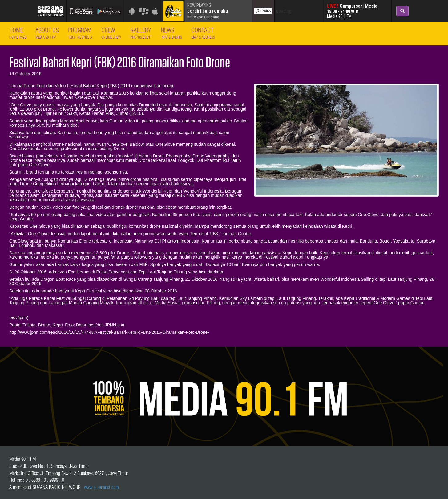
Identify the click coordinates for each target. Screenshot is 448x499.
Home (18, 33)
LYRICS (263, 11)
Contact (203, 33)
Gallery (141, 33)
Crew (111, 33)
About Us (47, 33)
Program (80, 33)
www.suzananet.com (101, 487)
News (171, 33)
